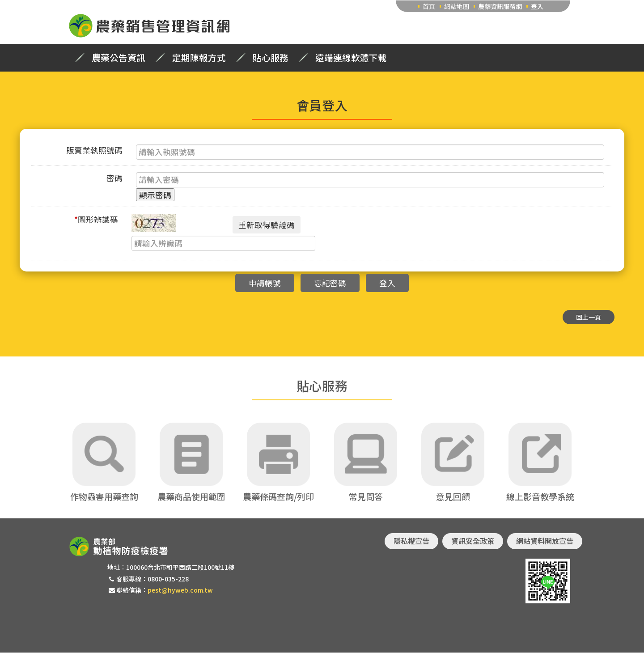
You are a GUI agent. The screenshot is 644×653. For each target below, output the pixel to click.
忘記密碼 (330, 283)
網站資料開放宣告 (545, 541)
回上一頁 (589, 317)
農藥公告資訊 (119, 58)
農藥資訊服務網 (500, 6)
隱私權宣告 (411, 541)
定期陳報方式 (199, 58)
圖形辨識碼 (96, 219)
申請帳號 (265, 283)
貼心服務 (271, 58)
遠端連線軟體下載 (351, 58)
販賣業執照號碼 (94, 150)
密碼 (114, 178)
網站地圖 (457, 6)
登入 (537, 6)
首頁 (429, 6)
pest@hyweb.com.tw (180, 590)
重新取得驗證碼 (267, 225)
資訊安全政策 (473, 541)
